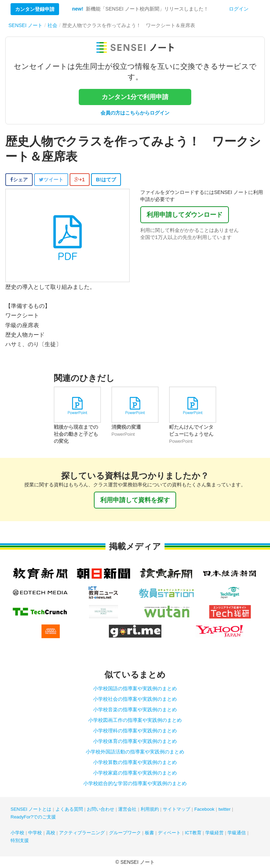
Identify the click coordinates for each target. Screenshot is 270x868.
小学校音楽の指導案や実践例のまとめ (135, 710)
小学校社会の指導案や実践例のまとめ (135, 699)
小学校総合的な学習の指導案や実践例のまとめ (135, 783)
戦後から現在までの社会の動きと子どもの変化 (76, 434)
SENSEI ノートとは (31, 809)
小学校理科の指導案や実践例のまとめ (135, 731)
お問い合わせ (101, 809)
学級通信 (237, 833)
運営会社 (127, 809)
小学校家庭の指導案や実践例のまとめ (135, 773)
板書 (149, 833)
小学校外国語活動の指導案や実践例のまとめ (135, 752)
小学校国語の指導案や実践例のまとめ (135, 688)
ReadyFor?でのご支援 (33, 817)
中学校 (35, 833)
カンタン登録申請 (35, 9)
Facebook (204, 809)
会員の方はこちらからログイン (135, 113)
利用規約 (150, 809)
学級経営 (214, 833)
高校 (51, 833)
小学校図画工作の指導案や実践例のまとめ (135, 720)
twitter (224, 809)
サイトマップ (176, 809)
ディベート (169, 833)
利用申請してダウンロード (185, 215)
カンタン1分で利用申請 (135, 97)
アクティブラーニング (82, 833)
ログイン (239, 9)
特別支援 (20, 840)
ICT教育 (193, 833)
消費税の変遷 (126, 427)
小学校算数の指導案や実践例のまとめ (135, 762)
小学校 (17, 833)
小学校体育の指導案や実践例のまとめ (135, 741)
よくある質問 (69, 809)
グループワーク (125, 833)
